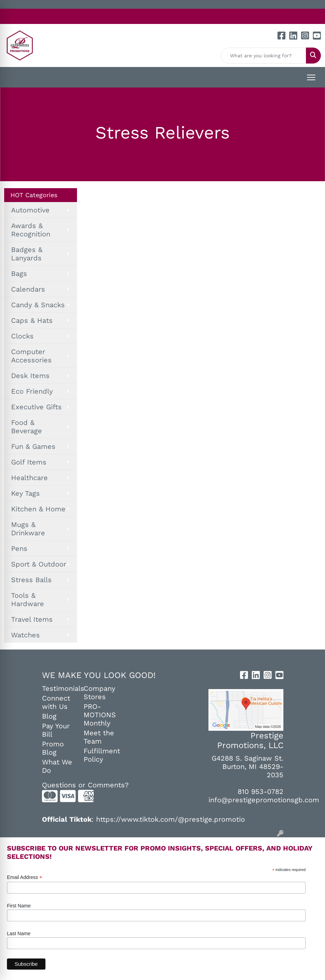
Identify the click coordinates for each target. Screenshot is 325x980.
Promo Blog (53, 748)
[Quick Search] (264, 56)
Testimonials (59, 688)
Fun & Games (33, 446)
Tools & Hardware (28, 600)
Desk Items (30, 376)
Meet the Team (99, 737)
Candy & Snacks (38, 305)
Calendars (28, 289)
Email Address (25, 877)
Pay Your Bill (56, 730)
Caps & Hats (32, 320)
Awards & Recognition (31, 230)
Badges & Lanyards (27, 254)
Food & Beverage (27, 427)
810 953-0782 (260, 791)
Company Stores (99, 693)
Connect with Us (56, 702)
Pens (19, 548)
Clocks (22, 336)
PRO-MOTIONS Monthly (100, 715)
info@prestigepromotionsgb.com (264, 800)
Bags (19, 274)
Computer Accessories (31, 356)
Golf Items (29, 462)
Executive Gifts (36, 407)
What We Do (57, 766)
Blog (49, 716)
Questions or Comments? (85, 785)
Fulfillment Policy (100, 755)
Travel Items (32, 619)
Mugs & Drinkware (28, 529)
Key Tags (25, 493)
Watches (25, 635)
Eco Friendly (32, 391)
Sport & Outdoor (39, 564)
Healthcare (29, 478)
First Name (19, 906)
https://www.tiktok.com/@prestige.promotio (170, 819)
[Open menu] (311, 77)
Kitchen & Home (38, 509)
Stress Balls (31, 580)
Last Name (19, 933)
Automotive (30, 210)
